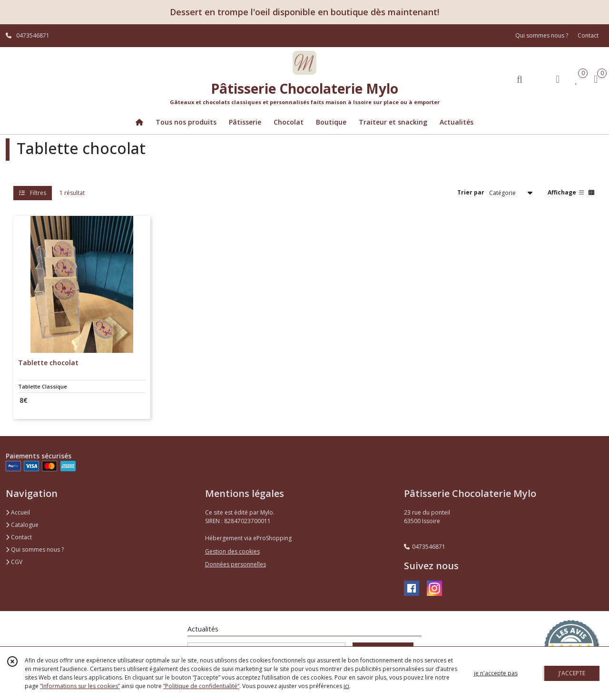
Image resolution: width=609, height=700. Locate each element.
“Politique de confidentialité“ (201, 686)
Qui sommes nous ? (35, 549)
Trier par (471, 192)
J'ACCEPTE (572, 673)
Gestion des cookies (232, 551)
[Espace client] (558, 79)
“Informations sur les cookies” (80, 686)
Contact (588, 35)
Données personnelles (236, 564)
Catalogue (22, 525)
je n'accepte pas (496, 673)
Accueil (18, 512)
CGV (14, 562)
